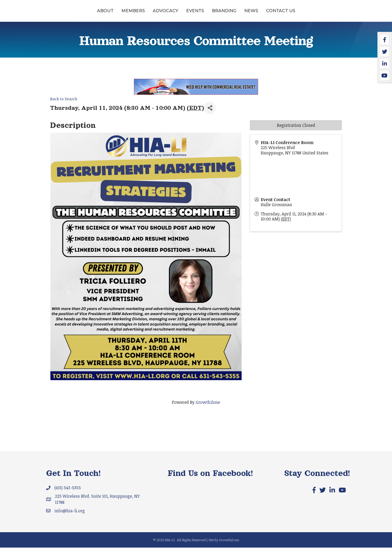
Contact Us (321, 14)
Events (154, 14)
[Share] (210, 115)
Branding (265, 14)
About (64, 14)
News (292, 14)
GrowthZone (208, 409)
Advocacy (125, 14)
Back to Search (64, 106)
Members (92, 14)
